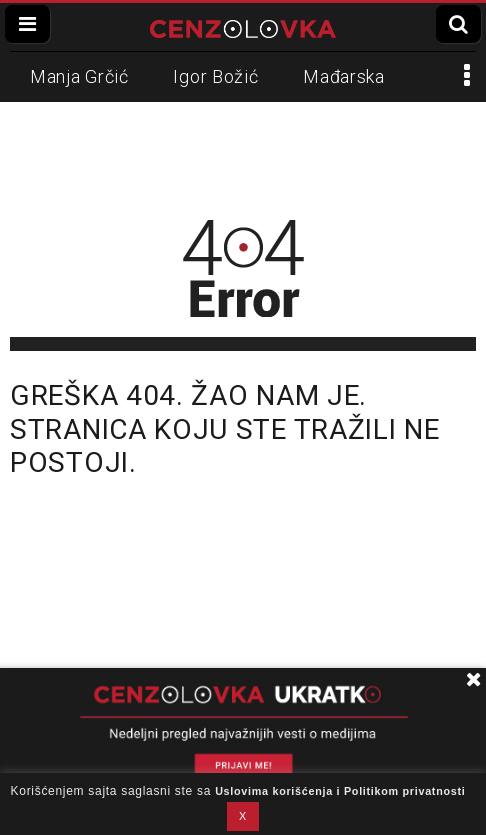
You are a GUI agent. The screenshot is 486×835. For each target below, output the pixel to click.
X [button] (243, 816)
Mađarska (344, 76)
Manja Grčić (79, 76)
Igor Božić (215, 76)
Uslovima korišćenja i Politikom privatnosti (340, 791)
